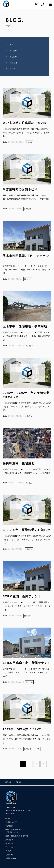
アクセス (9, 847)
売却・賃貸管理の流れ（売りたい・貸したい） (16, 831)
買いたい (9, 840)
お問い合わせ (11, 858)
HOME (8, 818)
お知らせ (9, 855)
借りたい (9, 843)
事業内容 (9, 826)
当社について (11, 822)
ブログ (8, 851)
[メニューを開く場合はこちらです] (50, 4)
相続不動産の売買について (17, 836)
